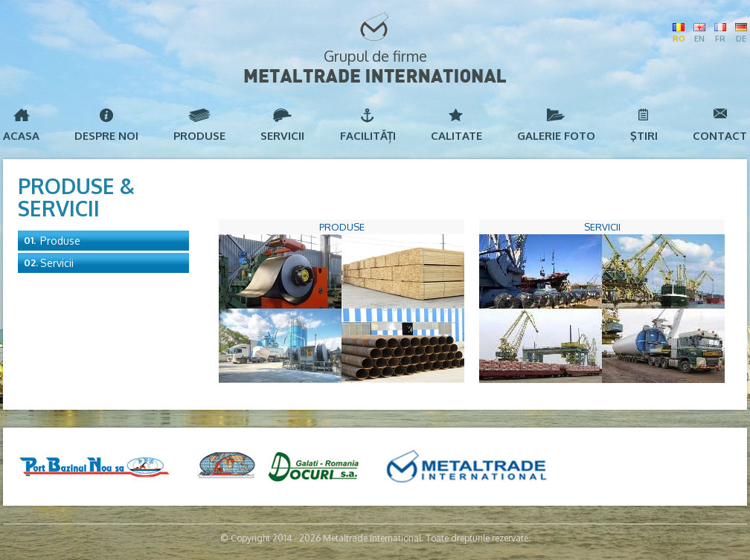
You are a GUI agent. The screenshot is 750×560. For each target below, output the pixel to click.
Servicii (282, 136)
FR (720, 39)
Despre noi (106, 136)
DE (741, 39)
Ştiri (644, 136)
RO (679, 39)
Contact (720, 136)
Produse (199, 136)
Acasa (21, 136)
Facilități (368, 136)
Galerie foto (556, 136)
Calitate (456, 136)
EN (699, 39)
